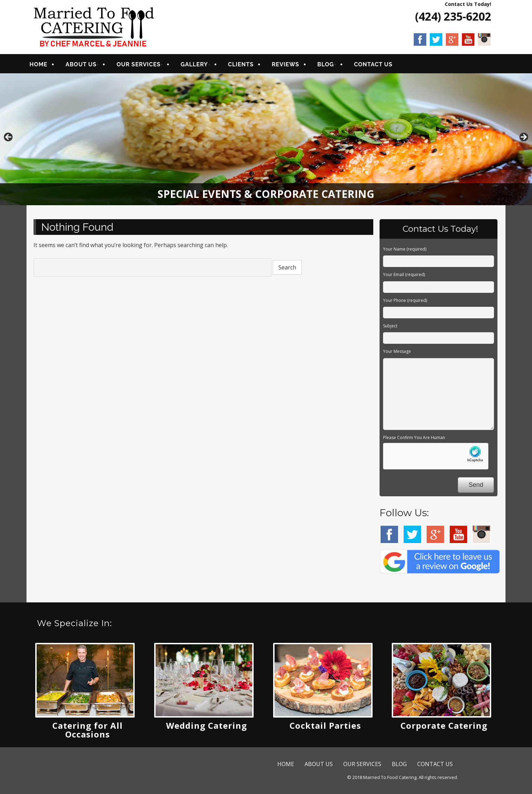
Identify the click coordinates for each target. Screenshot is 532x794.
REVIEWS (290, 65)
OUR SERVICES (143, 65)
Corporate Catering (444, 728)
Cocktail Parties (325, 728)
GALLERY (199, 65)
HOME (43, 65)
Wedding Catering (207, 728)
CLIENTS (245, 65)
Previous (9, 140)
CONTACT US (378, 65)
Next (523, 140)
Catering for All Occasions (88, 732)
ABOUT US (86, 65)
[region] (266, 142)
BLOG (330, 65)
